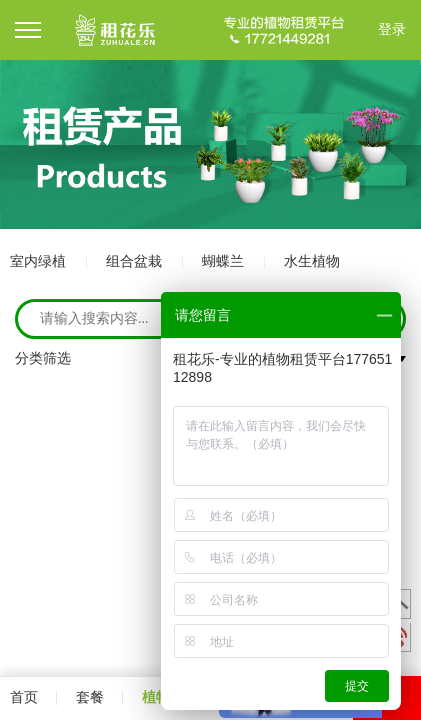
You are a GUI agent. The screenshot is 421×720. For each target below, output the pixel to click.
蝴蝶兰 (223, 261)
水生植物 (312, 261)
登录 (392, 29)
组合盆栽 (134, 261)
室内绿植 (38, 261)
